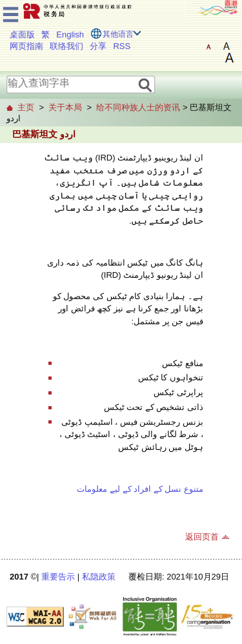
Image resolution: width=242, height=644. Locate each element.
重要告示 (58, 577)
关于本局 (65, 107)
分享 (98, 46)
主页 (26, 107)
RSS (122, 46)
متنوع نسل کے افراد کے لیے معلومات (140, 489)
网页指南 (26, 46)
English (70, 34)
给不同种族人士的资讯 (138, 107)
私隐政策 (99, 577)
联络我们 (66, 46)
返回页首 (202, 537)
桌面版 (22, 34)
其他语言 (118, 34)
